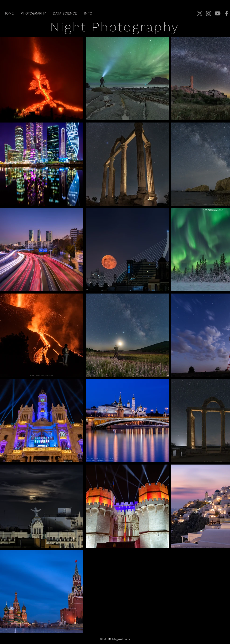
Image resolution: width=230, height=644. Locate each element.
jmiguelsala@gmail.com (208, 639)
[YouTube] (218, 13)
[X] (200, 13)
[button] (33, 13)
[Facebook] (226, 13)
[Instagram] (209, 13)
